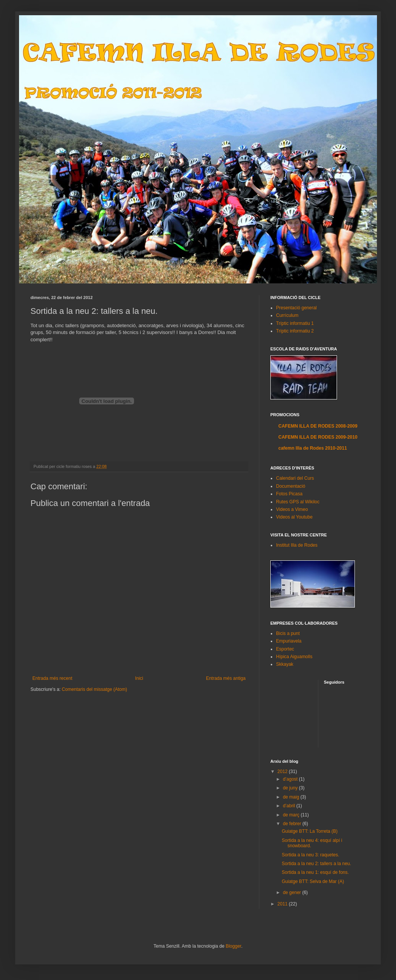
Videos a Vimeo (292, 509)
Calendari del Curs (295, 478)
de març (292, 815)
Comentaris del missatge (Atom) (94, 689)
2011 (283, 904)
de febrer (293, 824)
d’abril (290, 806)
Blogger (234, 946)
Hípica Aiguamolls (294, 657)
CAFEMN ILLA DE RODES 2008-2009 (318, 426)
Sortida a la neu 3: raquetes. (311, 855)
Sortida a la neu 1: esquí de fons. (315, 872)
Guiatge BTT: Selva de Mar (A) (313, 881)
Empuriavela (289, 641)
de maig (292, 797)
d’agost (291, 779)
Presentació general (296, 308)
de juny (291, 788)
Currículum (287, 315)
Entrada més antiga (226, 678)
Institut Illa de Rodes (297, 545)
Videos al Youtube (294, 517)
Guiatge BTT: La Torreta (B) (310, 831)
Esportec (285, 649)
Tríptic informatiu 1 (295, 323)
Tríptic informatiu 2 (295, 331)
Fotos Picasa (289, 494)
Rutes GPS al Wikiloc (298, 502)
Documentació (291, 486)
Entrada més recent (52, 678)
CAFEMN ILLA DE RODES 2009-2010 (318, 437)
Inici (139, 678)
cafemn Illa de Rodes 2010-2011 (313, 448)
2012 (283, 772)
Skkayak (285, 664)
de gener (293, 892)
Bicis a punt (288, 633)
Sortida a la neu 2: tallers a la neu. (316, 864)
